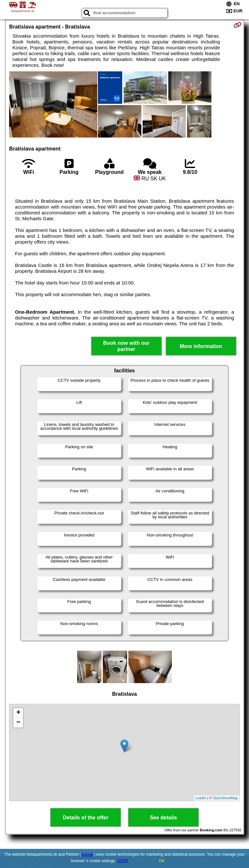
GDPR (123, 861)
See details (163, 818)
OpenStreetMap (225, 798)
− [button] (18, 723)
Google (87, 854)
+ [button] (18, 713)
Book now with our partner (126, 346)
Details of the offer (86, 818)
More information (201, 346)
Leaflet (201, 798)
